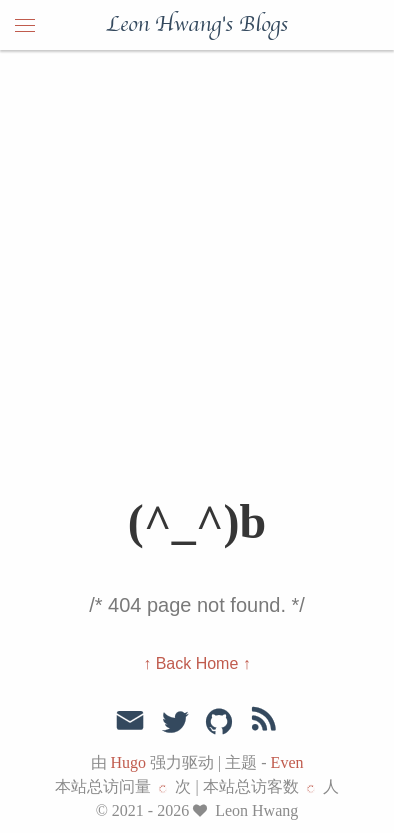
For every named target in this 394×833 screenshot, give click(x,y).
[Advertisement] (197, 257)
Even (287, 762)
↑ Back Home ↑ (197, 663)
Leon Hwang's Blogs (197, 25)
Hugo (129, 762)
